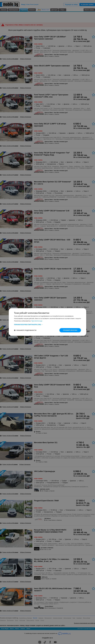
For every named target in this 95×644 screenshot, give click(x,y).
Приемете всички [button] (70, 330)
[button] (47, 324)
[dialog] (47, 322)
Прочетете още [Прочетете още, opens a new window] (37, 321)
